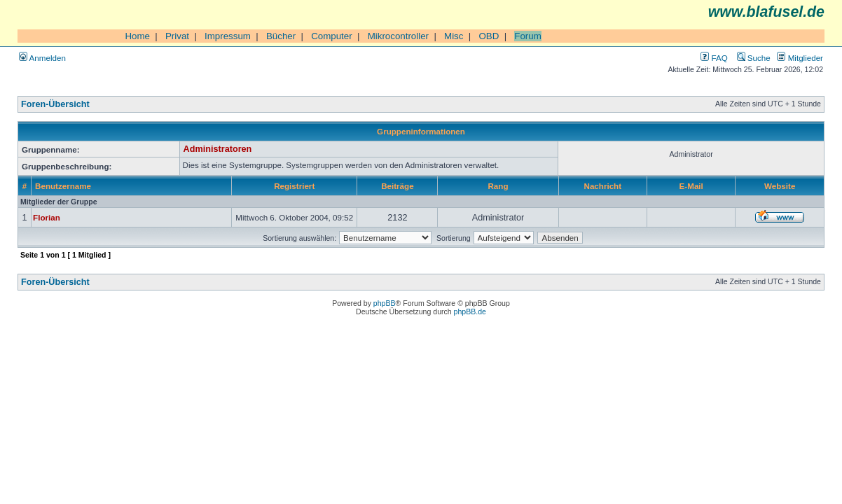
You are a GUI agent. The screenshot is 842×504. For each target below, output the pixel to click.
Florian (47, 217)
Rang (498, 186)
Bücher (281, 36)
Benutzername (63, 186)
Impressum (228, 36)
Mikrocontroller (398, 36)
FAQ (714, 58)
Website (780, 186)
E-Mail (691, 186)
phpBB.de (470, 311)
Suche (754, 58)
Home (137, 36)
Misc (454, 36)
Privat (177, 36)
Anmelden (42, 58)
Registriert (294, 186)
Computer (332, 36)
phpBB (385, 303)
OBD (489, 36)
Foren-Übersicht (55, 104)
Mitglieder (800, 58)
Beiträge (397, 186)
